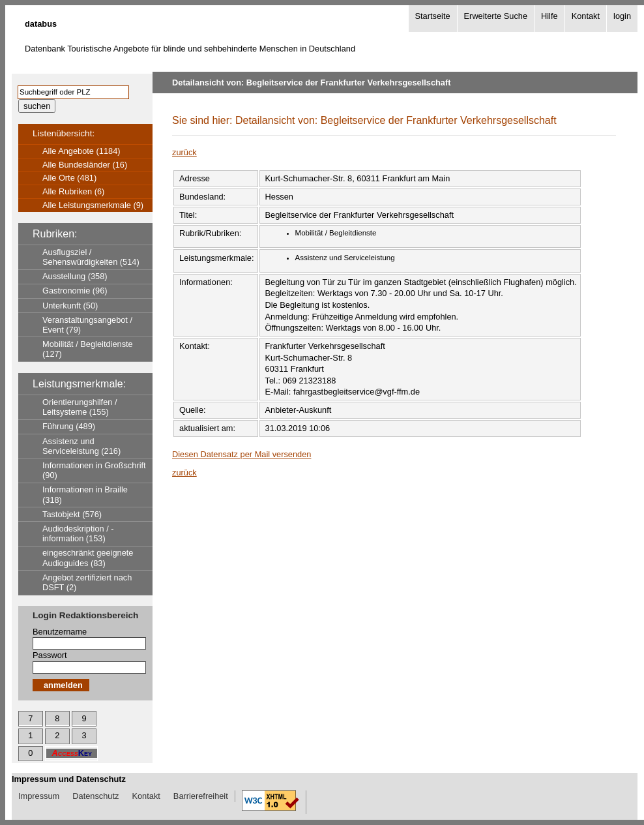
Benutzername (60, 632)
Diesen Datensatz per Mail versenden (242, 454)
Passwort (50, 655)
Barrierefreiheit (201, 796)
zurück (184, 152)
